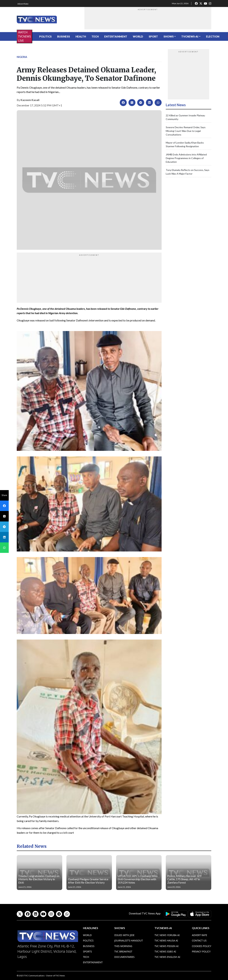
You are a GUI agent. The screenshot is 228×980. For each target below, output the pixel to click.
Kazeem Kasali (30, 100)
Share (4, 495)
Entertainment (116, 36)
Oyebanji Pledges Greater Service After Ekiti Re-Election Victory (88, 881)
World (138, 36)
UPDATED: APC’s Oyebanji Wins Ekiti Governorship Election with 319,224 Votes (138, 879)
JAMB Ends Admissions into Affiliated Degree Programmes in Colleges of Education (186, 158)
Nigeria (22, 57)
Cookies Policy (202, 946)
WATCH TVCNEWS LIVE (24, 36)
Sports (87, 951)
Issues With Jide (124, 935)
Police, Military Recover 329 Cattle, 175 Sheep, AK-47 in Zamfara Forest (184, 879)
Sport (153, 36)
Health (81, 36)
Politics (45, 36)
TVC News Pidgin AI (166, 946)
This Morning (123, 946)
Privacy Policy (201, 951)
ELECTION (213, 36)
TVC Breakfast (123, 951)
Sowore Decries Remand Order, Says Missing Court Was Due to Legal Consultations (186, 131)
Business (64, 36)
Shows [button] (169, 36)
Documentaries (124, 957)
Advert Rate (23, 4)
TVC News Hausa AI (166, 940)
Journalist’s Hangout (129, 940)
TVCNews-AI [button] (190, 36)
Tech (95, 36)
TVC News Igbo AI (165, 951)
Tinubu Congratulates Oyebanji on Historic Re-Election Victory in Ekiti (39, 879)
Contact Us (199, 940)
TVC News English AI (167, 957)
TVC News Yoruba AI (167, 935)
